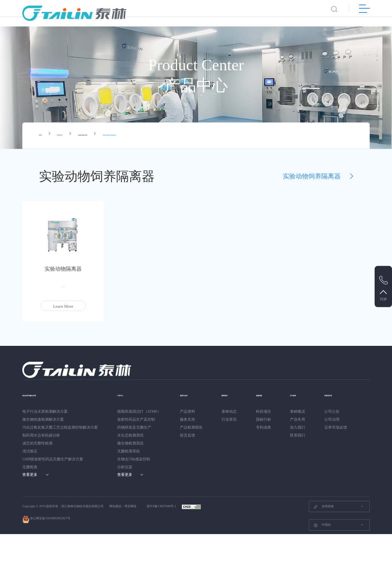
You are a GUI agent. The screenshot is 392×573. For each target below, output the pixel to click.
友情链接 (324, 545)
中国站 (322, 564)
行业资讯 (229, 419)
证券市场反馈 (34, 513)
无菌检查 (30, 467)
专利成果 (265, 427)
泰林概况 (301, 411)
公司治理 (30, 505)
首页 (43, 136)
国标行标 (265, 419)
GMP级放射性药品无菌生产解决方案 (53, 459)
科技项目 (265, 411)
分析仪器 (125, 467)
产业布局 (301, 419)
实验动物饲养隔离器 (154, 136)
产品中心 (70, 136)
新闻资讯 (230, 395)
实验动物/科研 (107, 136)
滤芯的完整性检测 (37, 443)
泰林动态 (229, 411)
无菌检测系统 (129, 451)
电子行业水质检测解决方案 (45, 411)
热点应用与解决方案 (41, 395)
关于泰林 (301, 395)
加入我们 (301, 427)
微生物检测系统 (130, 443)
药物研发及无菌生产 (134, 427)
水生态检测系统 (130, 435)
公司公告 (30, 497)
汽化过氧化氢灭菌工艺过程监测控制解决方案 (60, 427)
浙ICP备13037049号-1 (162, 545)
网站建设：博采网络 (123, 545)
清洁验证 (30, 451)
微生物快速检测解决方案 (43, 419)
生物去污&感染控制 (134, 459)
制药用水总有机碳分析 (41, 435)
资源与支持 (190, 395)
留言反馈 (187, 435)
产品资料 (187, 411)
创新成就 (266, 395)
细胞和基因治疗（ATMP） (139, 411)
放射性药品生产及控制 (136, 419)
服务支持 (187, 419)
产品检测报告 (191, 427)
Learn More (63, 306)
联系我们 (301, 435)
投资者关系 (33, 480)
